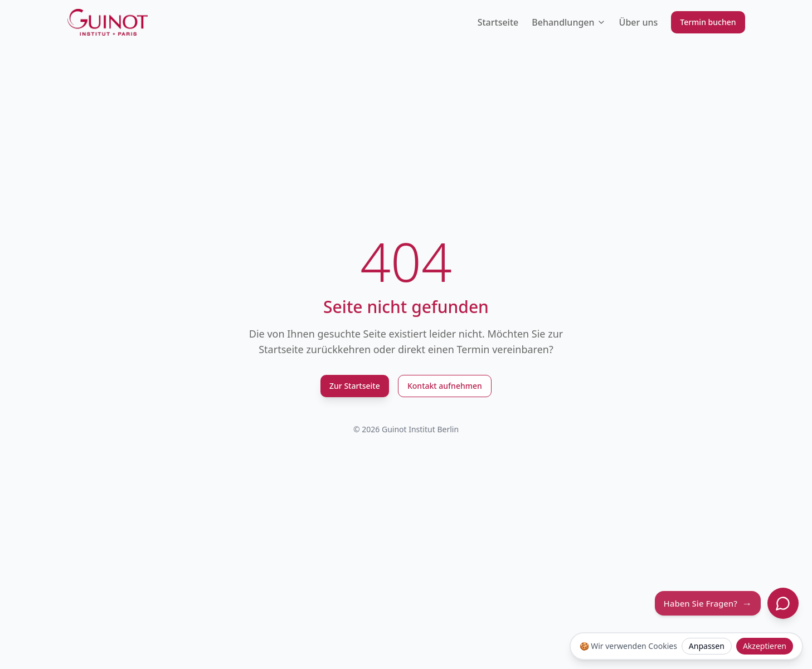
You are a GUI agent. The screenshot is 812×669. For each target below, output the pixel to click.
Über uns (639, 22)
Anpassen (707, 646)
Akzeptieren (765, 646)
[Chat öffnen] (783, 603)
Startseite (498, 22)
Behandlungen (568, 22)
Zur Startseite (355, 386)
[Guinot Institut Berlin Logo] (108, 22)
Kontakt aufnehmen (445, 386)
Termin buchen (708, 22)
